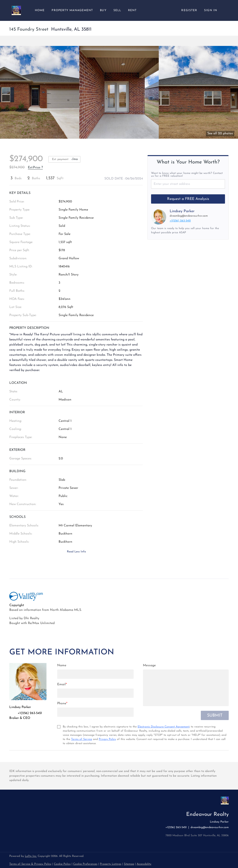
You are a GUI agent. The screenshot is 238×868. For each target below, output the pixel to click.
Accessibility (144, 864)
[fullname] (95, 674)
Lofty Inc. (31, 856)
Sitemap (129, 864)
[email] (95, 693)
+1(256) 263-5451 (180, 221)
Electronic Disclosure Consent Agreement (164, 727)
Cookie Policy (62, 864)
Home (40, 10)
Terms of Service (82, 739)
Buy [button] (103, 10)
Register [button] (189, 10)
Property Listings (111, 864)
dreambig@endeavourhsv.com (189, 216)
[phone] (95, 712)
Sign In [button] (211, 10)
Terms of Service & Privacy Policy (30, 864)
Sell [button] (117, 10)
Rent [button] (132, 10)
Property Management (72, 10)
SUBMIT (215, 716)
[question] (186, 688)
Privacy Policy (107, 739)
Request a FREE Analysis (188, 199)
